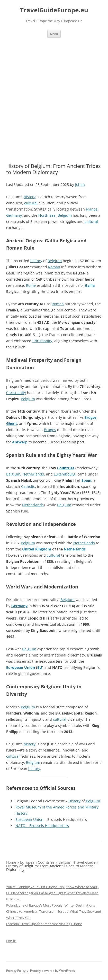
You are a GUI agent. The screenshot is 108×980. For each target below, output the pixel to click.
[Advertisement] (54, 94)
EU (40, 667)
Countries (66, 468)
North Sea (47, 215)
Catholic (28, 486)
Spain (86, 480)
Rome (31, 285)
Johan (80, 184)
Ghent (12, 424)
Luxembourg (65, 474)
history (30, 197)
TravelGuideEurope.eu (54, 10)
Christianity (42, 341)
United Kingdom (37, 549)
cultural (31, 203)
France (92, 209)
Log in (11, 941)
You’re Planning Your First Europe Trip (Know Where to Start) (52, 887)
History (74, 801)
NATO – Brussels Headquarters (42, 826)
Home (11, 862)
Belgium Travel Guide (77, 862)
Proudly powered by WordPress (52, 971)
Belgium (65, 215)
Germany (14, 215)
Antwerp (20, 442)
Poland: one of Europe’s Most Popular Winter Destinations (51, 905)
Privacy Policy (16, 971)
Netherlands (33, 474)
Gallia (90, 285)
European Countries (37, 862)
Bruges (90, 417)
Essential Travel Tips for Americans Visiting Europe (44, 924)
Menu (54, 34)
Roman (54, 267)
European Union (21, 667)
